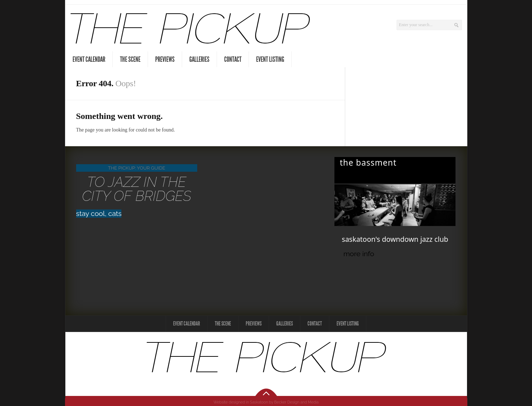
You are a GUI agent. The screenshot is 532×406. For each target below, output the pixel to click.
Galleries (199, 59)
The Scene (130, 59)
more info (359, 254)
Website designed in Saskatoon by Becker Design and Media (266, 402)
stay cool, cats (99, 214)
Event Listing (270, 59)
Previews (165, 59)
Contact (233, 59)
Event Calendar (89, 59)
